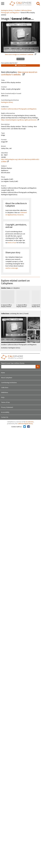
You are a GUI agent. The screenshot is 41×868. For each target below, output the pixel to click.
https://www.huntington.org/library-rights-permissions (19, 120)
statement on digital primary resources (16, 214)
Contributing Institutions (9, 383)
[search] (38, 4)
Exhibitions (5, 393)
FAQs (3, 397)
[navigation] (3, 4)
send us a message (12, 268)
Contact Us (5, 417)
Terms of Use (5, 402)
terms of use (12, 243)
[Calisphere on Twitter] (25, 427)
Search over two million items (13, 363)
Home (3, 373)
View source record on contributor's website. (19, 73)
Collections (5, 388)
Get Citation (20, 59)
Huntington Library (7, 10)
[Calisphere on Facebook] (29, 427)
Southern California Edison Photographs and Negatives (16, 12)
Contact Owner (21, 65)
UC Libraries (30, 422)
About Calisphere (7, 378)
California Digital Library (25, 424)
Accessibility (5, 412)
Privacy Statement (7, 407)
